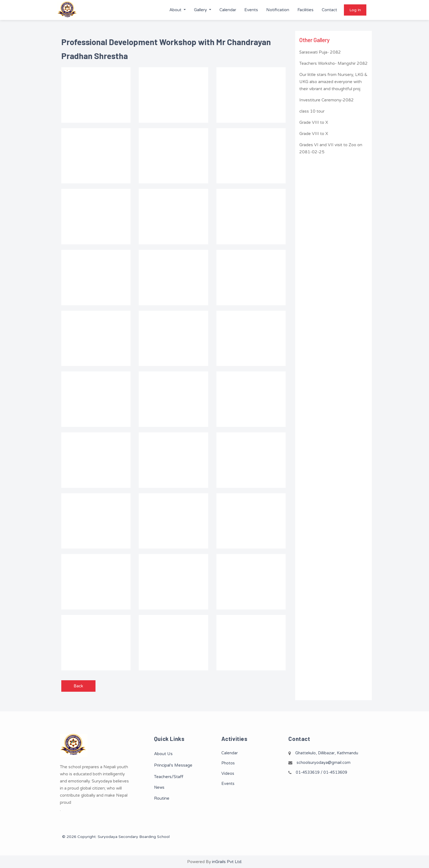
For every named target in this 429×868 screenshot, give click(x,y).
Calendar (228, 10)
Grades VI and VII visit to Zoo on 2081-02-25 (331, 148)
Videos (228, 774)
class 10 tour (312, 111)
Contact (329, 10)
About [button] (176, 10)
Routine (162, 798)
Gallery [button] (201, 10)
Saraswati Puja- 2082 (320, 52)
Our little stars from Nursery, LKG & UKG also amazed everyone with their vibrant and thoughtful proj (333, 82)
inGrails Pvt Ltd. (227, 862)
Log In (355, 10)
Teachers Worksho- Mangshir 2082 (334, 63)
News (159, 788)
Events (251, 10)
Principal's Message (173, 765)
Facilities (305, 10)
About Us (163, 754)
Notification (278, 10)
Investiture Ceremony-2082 (327, 100)
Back (78, 686)
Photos (228, 763)
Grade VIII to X (314, 122)
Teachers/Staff (169, 777)
